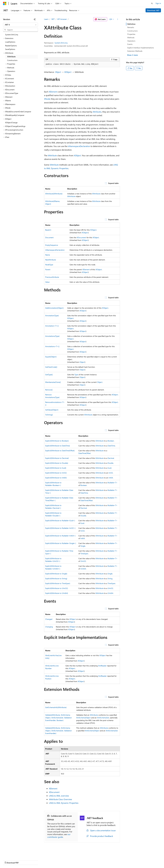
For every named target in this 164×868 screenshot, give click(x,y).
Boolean (111, 441)
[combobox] (20, 25)
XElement (53, 92)
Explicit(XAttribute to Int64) (56, 478)
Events (130, 44)
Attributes (97, 112)
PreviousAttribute (52, 277)
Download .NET (153, 10)
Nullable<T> (112, 483)
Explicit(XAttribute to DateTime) (58, 446)
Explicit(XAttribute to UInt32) (57, 588)
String (110, 578)
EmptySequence (52, 245)
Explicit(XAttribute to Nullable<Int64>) (60, 536)
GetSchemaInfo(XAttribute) (56, 707)
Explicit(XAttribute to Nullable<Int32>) (60, 528)
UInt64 (83, 569)
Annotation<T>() (52, 326)
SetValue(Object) (52, 410)
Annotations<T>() (52, 346)
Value (47, 282)
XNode (47, 99)
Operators (131, 41)
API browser (62, 19)
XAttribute (52, 155)
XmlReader (102, 666)
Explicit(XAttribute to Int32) (56, 473)
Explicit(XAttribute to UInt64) (57, 593)
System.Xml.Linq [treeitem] (12, 35)
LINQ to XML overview (59, 796)
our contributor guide (59, 836)
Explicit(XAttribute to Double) (57, 463)
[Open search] (152, 3)
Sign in (158, 3)
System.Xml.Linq (61, 43)
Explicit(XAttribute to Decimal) (57, 458)
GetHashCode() (51, 367)
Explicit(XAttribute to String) (56, 578)
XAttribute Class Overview (60, 799)
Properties (131, 34)
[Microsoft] (5, 3)
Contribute (46, 860)
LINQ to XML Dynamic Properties (64, 803)
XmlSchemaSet (103, 718)
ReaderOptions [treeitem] (11, 46)
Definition (131, 24)
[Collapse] (35, 19)
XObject (68, 72)
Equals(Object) (51, 357)
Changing (49, 627)
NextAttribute (51, 260)
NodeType (49, 265)
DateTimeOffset (84, 453)
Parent (48, 269)
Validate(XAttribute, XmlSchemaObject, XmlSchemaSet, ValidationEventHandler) (58, 731)
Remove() (49, 390)
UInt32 (83, 561)
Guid (109, 468)
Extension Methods (135, 51)
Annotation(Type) (52, 316)
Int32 (111, 473)
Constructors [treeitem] (12, 60)
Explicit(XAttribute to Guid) (56, 468)
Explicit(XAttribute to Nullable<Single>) (61, 543)
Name (48, 255)
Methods (131, 37)
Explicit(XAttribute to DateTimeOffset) (60, 451)
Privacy (56, 860)
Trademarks (106, 860)
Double (110, 463)
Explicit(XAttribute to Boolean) (57, 441)
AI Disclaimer (8, 860)
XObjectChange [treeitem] (11, 122)
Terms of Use (94, 860)
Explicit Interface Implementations (141, 48)
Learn (46, 19)
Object (58, 72)
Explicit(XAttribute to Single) (56, 574)
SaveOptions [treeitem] (10, 49)
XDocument (81, 237)
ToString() (49, 415)
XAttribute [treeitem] (11, 57)
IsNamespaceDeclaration (79, 146)
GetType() (49, 375)
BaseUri (48, 230)
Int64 (111, 478)
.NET (53, 19)
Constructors (132, 31)
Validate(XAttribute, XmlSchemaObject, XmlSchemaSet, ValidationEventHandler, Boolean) (58, 718)
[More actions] (118, 19)
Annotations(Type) (52, 336)
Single (83, 546)
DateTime (111, 446)
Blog (35, 860)
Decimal (111, 458)
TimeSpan (84, 554)
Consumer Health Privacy (74, 860)
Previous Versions (23, 860)
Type (76, 375)
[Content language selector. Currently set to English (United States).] (15, 854)
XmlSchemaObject (83, 718)
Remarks (131, 27)
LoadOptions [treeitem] (10, 42)
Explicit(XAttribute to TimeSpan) (58, 583)
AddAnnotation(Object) (54, 308)
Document (49, 237)
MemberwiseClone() (53, 382)
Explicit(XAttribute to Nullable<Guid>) (60, 520)
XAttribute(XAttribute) (54, 194)
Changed (49, 619)
